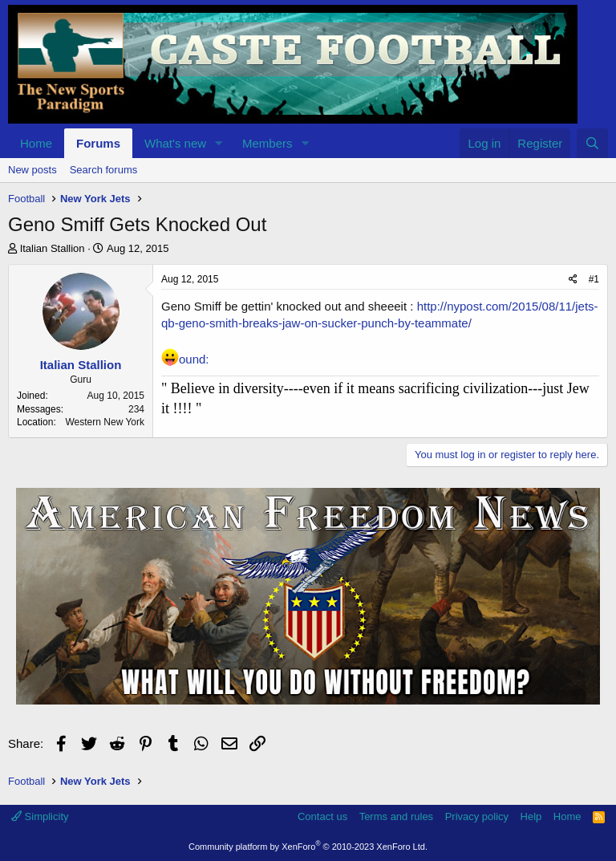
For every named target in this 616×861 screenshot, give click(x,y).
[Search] (592, 143)
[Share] (573, 280)
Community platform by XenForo (308, 847)
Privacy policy (477, 816)
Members (267, 143)
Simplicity (40, 816)
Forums (98, 143)
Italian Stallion (53, 248)
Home (36, 143)
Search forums (104, 170)
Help (531, 816)
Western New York (105, 422)
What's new (175, 143)
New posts (32, 170)
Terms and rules (396, 816)
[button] (219, 143)
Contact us (322, 816)
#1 (594, 279)
